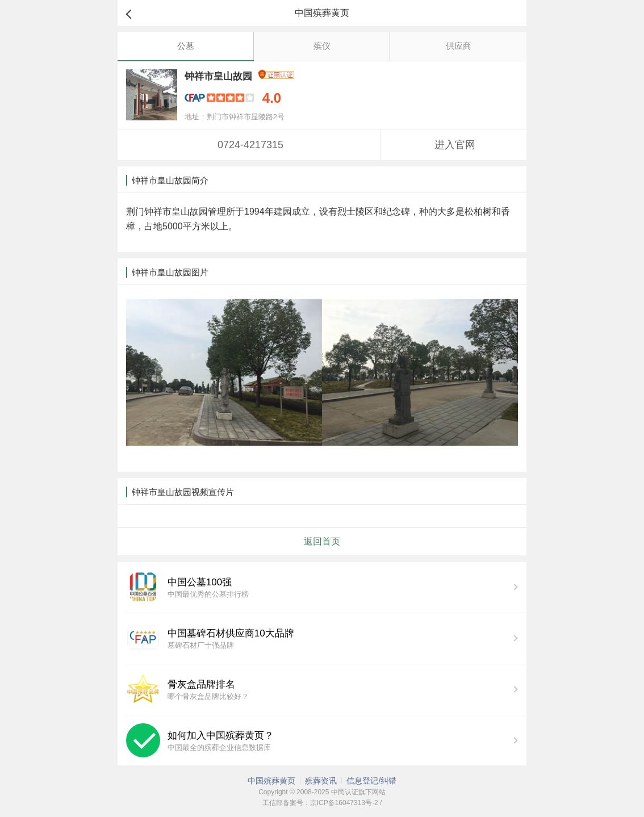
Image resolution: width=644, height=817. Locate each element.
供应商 (459, 46)
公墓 (186, 46)
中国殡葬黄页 (271, 781)
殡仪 (322, 46)
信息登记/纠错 (371, 781)
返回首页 (322, 541)
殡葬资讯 (321, 781)
